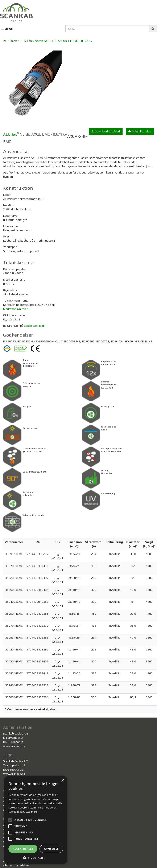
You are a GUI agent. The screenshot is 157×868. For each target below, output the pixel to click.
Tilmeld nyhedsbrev (17, 865)
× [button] (63, 781)
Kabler (15, 41)
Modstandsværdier (15, 309)
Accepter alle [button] (23, 849)
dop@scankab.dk (35, 326)
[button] (36, 858)
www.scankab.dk (14, 746)
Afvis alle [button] (51, 849)
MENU (7, 29)
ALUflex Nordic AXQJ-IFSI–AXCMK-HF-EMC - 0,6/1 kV (58, 41)
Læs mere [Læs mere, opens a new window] (31, 812)
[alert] (36, 820)
